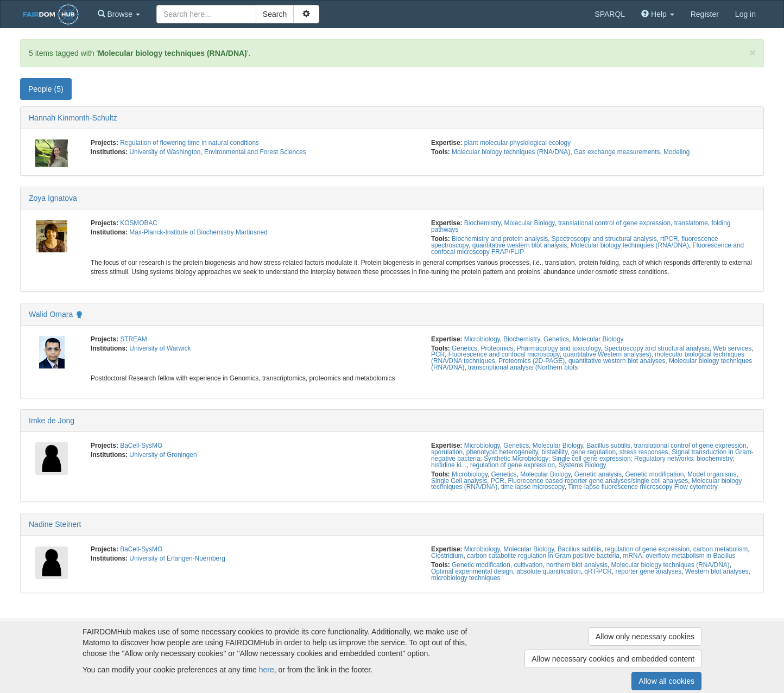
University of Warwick (160, 348)
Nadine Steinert (55, 524)
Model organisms (712, 474)
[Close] (753, 52)
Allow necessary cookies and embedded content (613, 659)
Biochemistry (482, 223)
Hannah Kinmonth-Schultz (73, 118)
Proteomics (497, 348)
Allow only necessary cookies (645, 637)
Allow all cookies (666, 681)
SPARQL (610, 14)
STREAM (134, 339)
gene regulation (593, 452)
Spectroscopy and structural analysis (604, 239)
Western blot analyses (717, 571)
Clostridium (447, 556)
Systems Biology (583, 465)
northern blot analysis (577, 565)
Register (705, 14)
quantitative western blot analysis (520, 245)
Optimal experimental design (472, 571)
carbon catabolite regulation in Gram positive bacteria (543, 556)
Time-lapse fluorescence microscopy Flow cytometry (643, 487)
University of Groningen (163, 455)
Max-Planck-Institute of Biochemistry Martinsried (198, 232)
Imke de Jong (52, 421)
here (267, 670)
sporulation (447, 452)
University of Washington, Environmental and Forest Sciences (217, 152)
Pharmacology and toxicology (559, 348)
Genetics (556, 339)
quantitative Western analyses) (607, 354)
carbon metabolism (720, 549)
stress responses (644, 452)
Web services (732, 348)
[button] (119, 14)
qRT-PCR (598, 571)
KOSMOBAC (139, 223)
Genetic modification (655, 474)
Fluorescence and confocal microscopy (504, 354)
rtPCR (669, 239)
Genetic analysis (598, 474)
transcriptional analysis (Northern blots (523, 367)
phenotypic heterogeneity (502, 452)
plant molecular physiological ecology (517, 143)
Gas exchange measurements (617, 152)
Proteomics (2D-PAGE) (532, 361)
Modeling (676, 152)
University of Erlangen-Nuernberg (177, 558)
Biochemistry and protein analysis (500, 239)
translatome (691, 223)
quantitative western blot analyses (617, 361)
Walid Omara (51, 314)
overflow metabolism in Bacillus (690, 556)
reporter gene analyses (649, 571)
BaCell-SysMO (141, 446)
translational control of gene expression (614, 223)
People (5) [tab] (46, 89)
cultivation (528, 565)
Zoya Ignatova (53, 198)
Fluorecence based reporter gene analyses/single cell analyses (598, 481)
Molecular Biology (530, 223)
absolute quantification (548, 571)
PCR (438, 354)
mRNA (633, 556)
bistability (554, 452)
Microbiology (482, 339)
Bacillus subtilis (608, 446)
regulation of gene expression (513, 465)
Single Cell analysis (459, 481)
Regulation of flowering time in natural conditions (189, 143)
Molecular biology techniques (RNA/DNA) (511, 152)
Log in (745, 14)
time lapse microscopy (533, 487)
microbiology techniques (466, 578)
